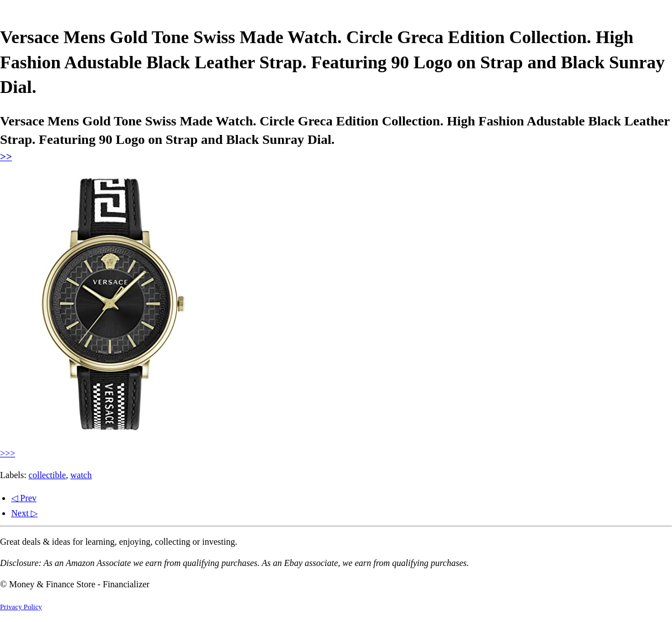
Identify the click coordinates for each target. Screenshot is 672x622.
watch (81, 475)
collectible (47, 475)
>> (6, 156)
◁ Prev (24, 498)
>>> (8, 453)
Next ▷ (24, 513)
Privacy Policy (21, 607)
